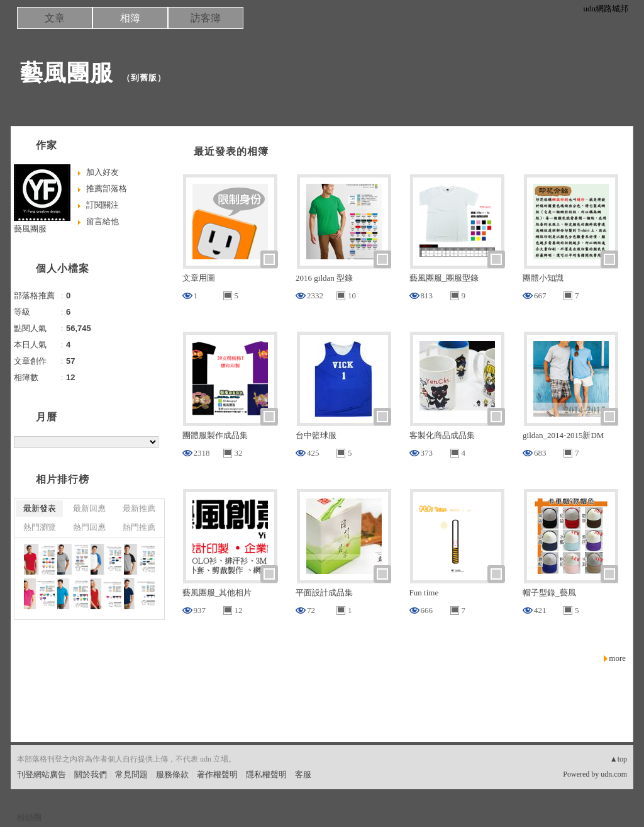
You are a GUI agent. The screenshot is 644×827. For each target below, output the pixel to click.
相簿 (130, 18)
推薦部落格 (107, 188)
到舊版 (144, 78)
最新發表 (40, 508)
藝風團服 (67, 73)
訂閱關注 (103, 205)
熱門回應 (89, 527)
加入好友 (103, 172)
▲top (619, 759)
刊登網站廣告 (42, 774)
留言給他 (103, 221)
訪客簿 (206, 18)
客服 (303, 774)
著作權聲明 (217, 774)
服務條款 (172, 774)
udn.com (614, 774)
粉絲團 (29, 817)
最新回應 (89, 508)
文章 (55, 18)
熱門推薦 (139, 527)
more (617, 658)
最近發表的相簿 (231, 151)
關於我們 (91, 774)
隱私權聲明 (266, 774)
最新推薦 (139, 508)
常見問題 (131, 774)
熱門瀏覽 (40, 527)
